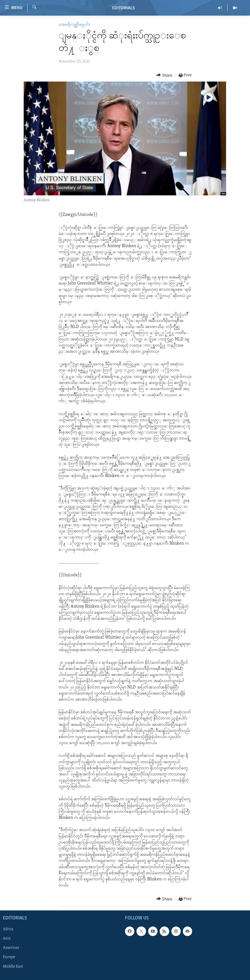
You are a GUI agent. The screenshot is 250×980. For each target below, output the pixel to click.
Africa (8, 929)
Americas (11, 948)
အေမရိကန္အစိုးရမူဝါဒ (74, 25)
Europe (9, 957)
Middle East (13, 967)
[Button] (164, 75)
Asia (7, 939)
